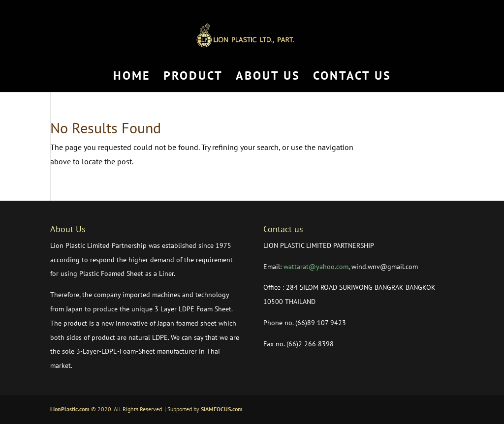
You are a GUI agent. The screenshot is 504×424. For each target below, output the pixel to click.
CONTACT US (352, 78)
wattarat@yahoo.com (316, 267)
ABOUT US (268, 78)
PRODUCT (193, 78)
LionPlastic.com (70, 409)
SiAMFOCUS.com (222, 409)
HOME (132, 78)
